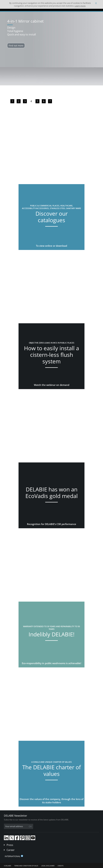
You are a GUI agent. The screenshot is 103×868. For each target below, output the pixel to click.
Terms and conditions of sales (26, 866)
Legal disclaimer (48, 866)
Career (11, 850)
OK (30, 826)
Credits (61, 866)
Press (10, 845)
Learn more (80, 6)
